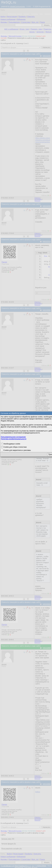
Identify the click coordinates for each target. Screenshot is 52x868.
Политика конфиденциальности (14, 439)
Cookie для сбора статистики (15, 447)
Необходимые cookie (12, 444)
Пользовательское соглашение (13, 437)
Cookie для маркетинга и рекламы (17, 450)
